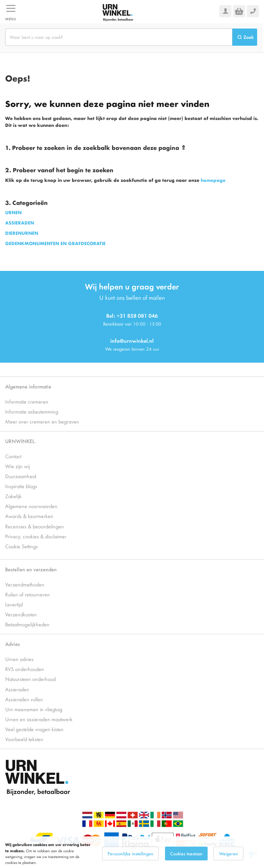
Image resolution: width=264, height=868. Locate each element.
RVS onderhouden (25, 669)
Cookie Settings (21, 546)
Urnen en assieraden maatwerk (39, 719)
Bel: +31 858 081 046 (132, 315)
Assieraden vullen (24, 699)
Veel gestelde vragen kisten (34, 729)
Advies (13, 644)
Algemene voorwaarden (31, 506)
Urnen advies (19, 659)
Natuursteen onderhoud (30, 679)
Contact (13, 456)
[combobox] (119, 37)
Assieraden (17, 689)
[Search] (245, 37)
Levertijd (14, 604)
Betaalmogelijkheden (27, 624)
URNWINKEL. (20, 441)
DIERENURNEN (22, 233)
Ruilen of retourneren (27, 594)
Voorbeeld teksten (24, 739)
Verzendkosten (21, 614)
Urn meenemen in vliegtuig (34, 709)
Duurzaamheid (21, 476)
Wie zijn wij (18, 466)
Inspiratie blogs (21, 486)
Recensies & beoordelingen (35, 526)
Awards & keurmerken (29, 516)
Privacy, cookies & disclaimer (36, 536)
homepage (213, 180)
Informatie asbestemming (32, 411)
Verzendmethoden (25, 584)
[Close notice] (255, 860)
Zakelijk (13, 496)
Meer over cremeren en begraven (42, 421)
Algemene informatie (28, 386)
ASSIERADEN (20, 223)
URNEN (13, 212)
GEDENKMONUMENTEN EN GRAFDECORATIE (55, 243)
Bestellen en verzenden (31, 569)
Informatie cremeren (27, 401)
